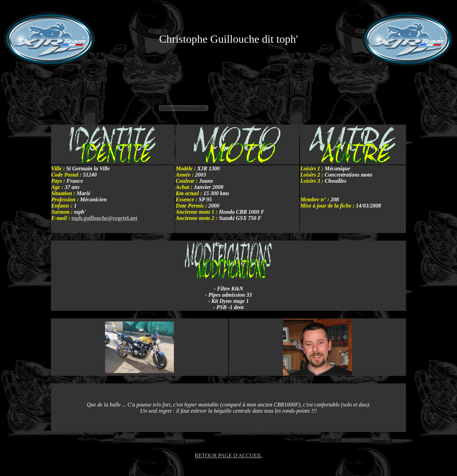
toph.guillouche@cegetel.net (104, 218)
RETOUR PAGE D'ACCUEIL (229, 456)
